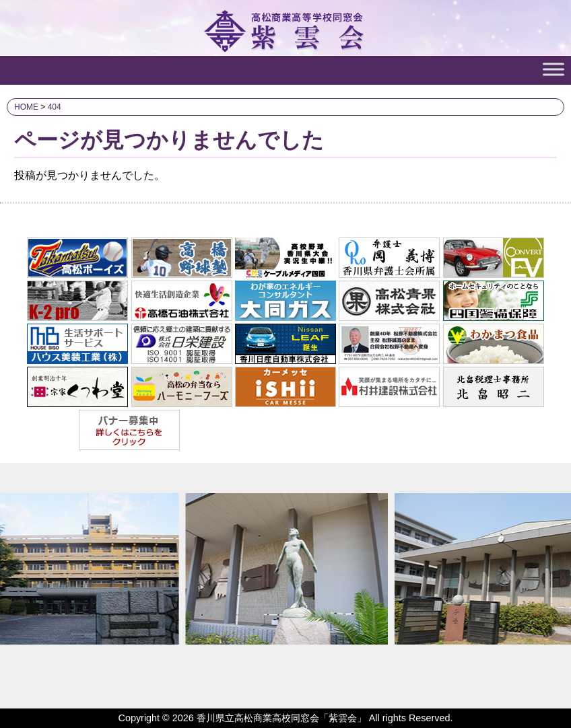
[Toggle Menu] (553, 69)
